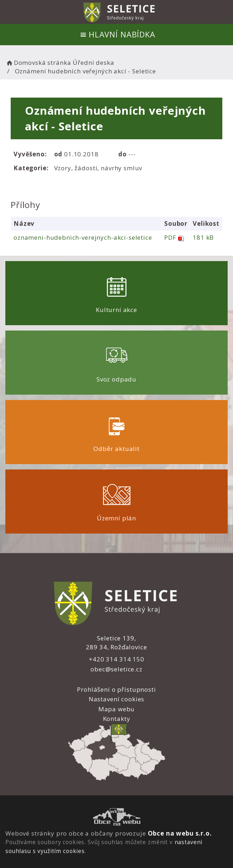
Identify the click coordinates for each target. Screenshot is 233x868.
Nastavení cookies (116, 699)
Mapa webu (117, 709)
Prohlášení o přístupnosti (116, 689)
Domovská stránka (38, 63)
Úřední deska (93, 63)
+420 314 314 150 (116, 659)
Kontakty (117, 719)
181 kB (203, 237)
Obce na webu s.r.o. (180, 833)
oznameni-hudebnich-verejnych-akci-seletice (83, 237)
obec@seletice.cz (116, 669)
